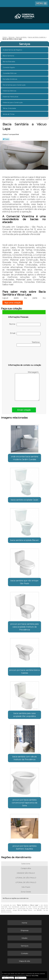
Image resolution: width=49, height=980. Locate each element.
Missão (25, 938)
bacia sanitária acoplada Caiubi (24, 500)
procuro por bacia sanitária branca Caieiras (25, 672)
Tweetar (6, 139)
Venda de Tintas (9, 114)
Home (24, 923)
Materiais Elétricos (10, 91)
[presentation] (25, 356)
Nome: (25, 324)
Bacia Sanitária (9, 56)
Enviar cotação (24, 410)
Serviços (25, 44)
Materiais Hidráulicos (11, 97)
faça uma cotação (13, 303)
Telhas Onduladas (10, 108)
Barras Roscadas (9, 62)
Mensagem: (27, 386)
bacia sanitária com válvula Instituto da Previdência (25, 758)
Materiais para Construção (13, 102)
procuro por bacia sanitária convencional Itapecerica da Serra (24, 803)
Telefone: (29, 344)
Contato (25, 953)
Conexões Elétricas (10, 73)
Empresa (25, 930)
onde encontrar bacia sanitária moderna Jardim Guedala (25, 458)
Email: (25, 334)
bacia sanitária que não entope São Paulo (24, 582)
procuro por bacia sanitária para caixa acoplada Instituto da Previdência (24, 627)
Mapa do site (25, 961)
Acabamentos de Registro (13, 50)
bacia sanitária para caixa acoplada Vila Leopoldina (24, 715)
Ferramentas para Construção (14, 85)
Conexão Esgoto (9, 67)
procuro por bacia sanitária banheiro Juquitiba (25, 847)
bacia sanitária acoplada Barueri (24, 540)
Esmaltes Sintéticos (10, 79)
